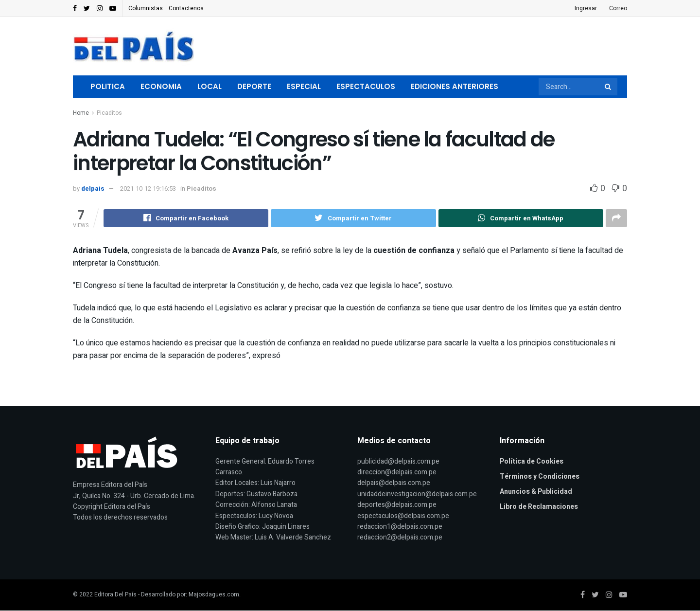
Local (210, 86)
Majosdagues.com (214, 595)
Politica (108, 86)
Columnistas (146, 8)
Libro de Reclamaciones (539, 507)
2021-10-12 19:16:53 (148, 189)
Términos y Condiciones (540, 477)
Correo (618, 8)
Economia (161, 86)
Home (81, 113)
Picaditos (109, 113)
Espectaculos (366, 86)
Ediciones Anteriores (455, 86)
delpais (93, 189)
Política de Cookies (532, 462)
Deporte (254, 86)
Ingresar (586, 8)
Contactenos (186, 8)
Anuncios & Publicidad (536, 492)
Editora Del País (115, 595)
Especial (304, 86)
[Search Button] (609, 87)
